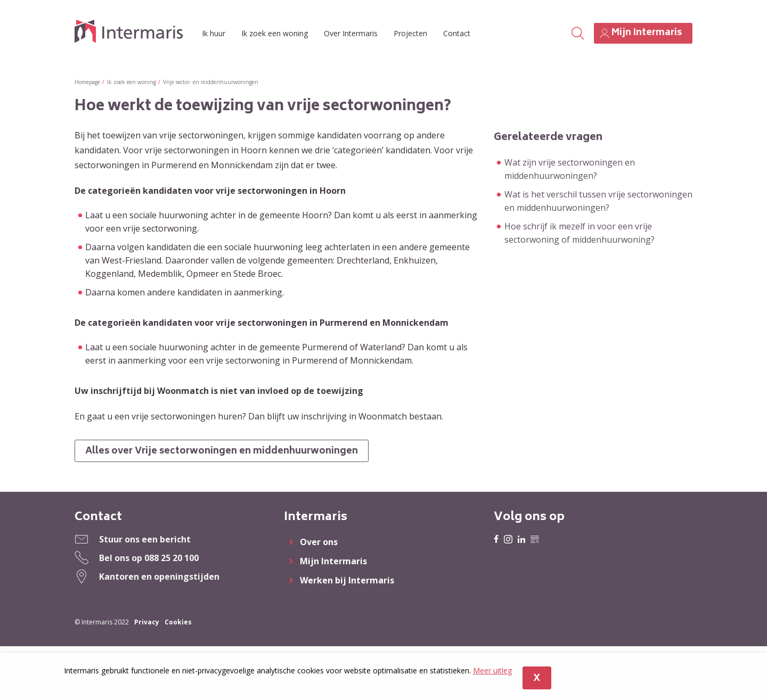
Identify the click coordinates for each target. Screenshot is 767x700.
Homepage (87, 82)
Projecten (410, 33)
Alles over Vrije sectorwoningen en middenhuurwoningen (223, 452)
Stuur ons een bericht (145, 540)
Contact (457, 33)
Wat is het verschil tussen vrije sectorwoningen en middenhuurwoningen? (598, 201)
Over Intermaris (351, 33)
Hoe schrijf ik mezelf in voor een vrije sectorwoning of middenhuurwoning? (580, 233)
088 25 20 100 (172, 558)
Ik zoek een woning (275, 33)
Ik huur (214, 33)
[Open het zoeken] (577, 34)
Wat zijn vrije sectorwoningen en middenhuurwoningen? (570, 169)
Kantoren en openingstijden (159, 577)
